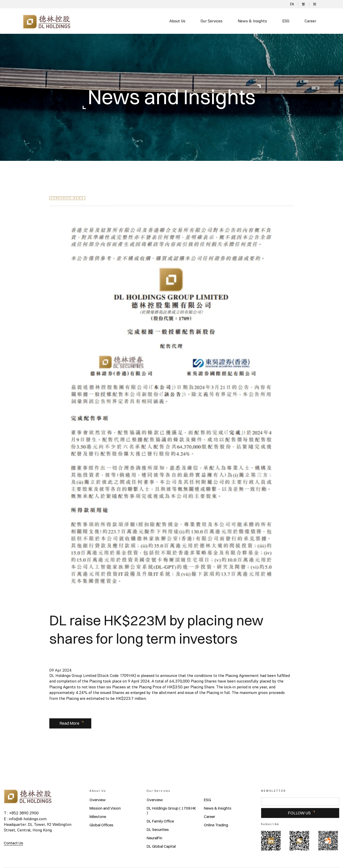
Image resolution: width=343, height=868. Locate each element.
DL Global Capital (161, 846)
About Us (177, 21)
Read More (69, 723)
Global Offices (101, 825)
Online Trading (216, 825)
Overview (98, 800)
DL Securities (158, 830)
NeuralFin (154, 838)
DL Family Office (160, 821)
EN (292, 4)
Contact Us (13, 843)
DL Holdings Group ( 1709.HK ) (171, 811)
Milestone (98, 817)
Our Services (212, 21)
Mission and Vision (105, 808)
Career (310, 21)
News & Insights (252, 21)
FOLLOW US (299, 813)
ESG (286, 21)
